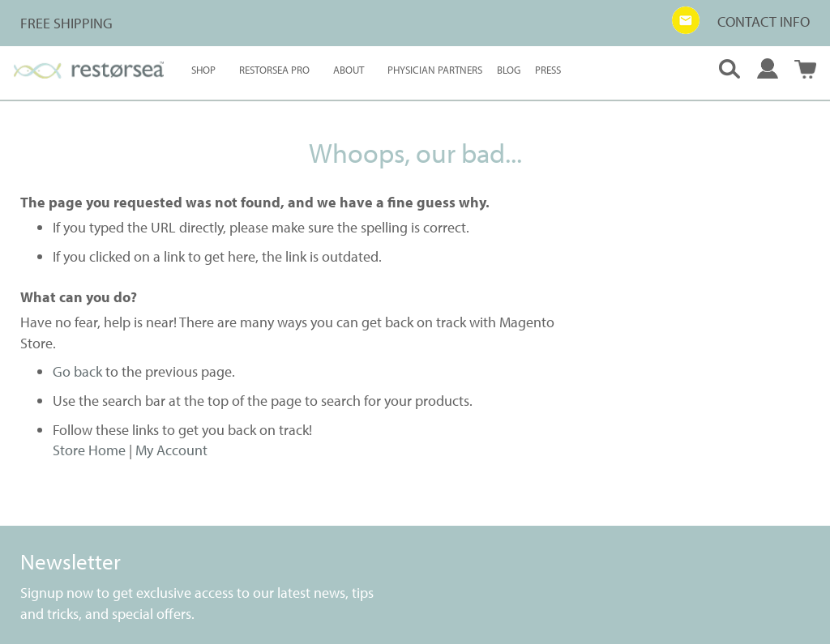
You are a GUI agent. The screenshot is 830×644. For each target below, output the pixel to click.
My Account (171, 450)
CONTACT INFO (764, 21)
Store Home (89, 450)
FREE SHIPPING (66, 23)
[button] (686, 20)
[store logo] (89, 70)
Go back (77, 371)
